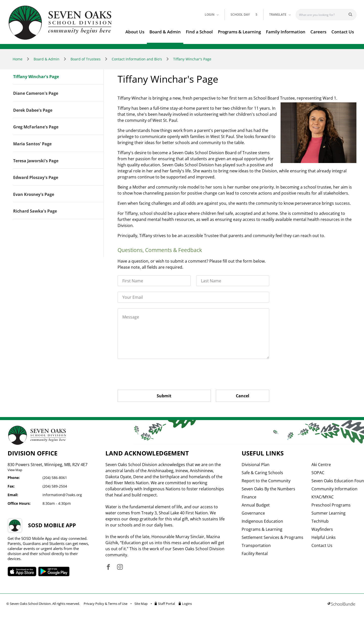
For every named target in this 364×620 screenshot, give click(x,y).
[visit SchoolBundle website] (341, 604)
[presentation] (156, 374)
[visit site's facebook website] (108, 567)
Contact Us (343, 32)
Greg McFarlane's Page (36, 127)
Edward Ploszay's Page (36, 178)
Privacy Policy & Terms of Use (106, 604)
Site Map (141, 604)
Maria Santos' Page (32, 144)
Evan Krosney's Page (34, 195)
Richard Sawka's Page (35, 211)
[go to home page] (60, 23)
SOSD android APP (54, 571)
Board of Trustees (86, 59)
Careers (318, 32)
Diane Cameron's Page (36, 94)
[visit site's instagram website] (120, 567)
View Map (15, 470)
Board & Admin (165, 32)
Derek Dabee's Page (33, 110)
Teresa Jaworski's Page (36, 161)
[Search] (323, 15)
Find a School (199, 32)
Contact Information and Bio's (137, 59)
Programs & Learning (239, 32)
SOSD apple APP (22, 571)
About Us (135, 32)
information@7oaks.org (62, 495)
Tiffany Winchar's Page (192, 59)
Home (18, 59)
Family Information (286, 32)
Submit (164, 396)
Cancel (243, 396)
